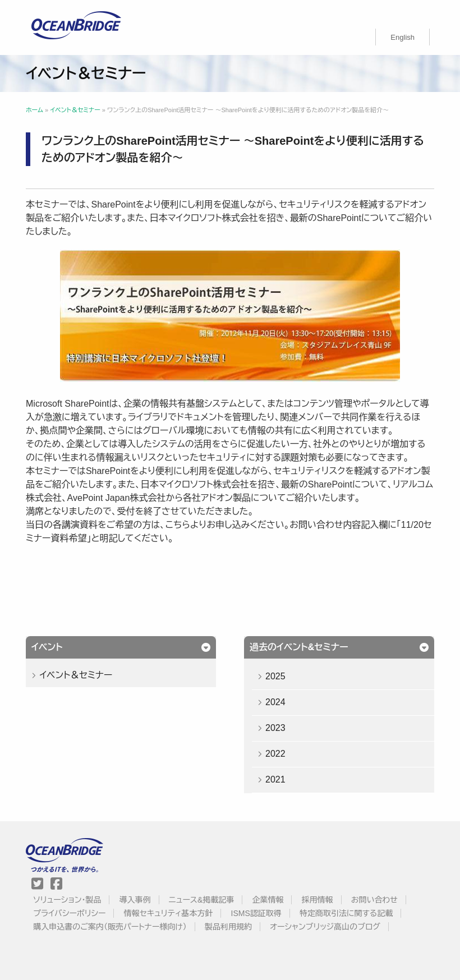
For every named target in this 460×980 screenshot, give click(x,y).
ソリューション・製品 (67, 900)
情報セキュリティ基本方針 (169, 913)
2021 (275, 779)
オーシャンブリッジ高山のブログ (325, 927)
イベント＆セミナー (76, 675)
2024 (275, 702)
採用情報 (318, 900)
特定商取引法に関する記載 (346, 913)
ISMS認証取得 (256, 913)
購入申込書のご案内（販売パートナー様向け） (110, 927)
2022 (275, 754)
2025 (275, 676)
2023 (275, 728)
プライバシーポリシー (69, 913)
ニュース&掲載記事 (201, 900)
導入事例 (135, 900)
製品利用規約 (228, 927)
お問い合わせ (374, 900)
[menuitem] (403, 37)
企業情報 (268, 900)
